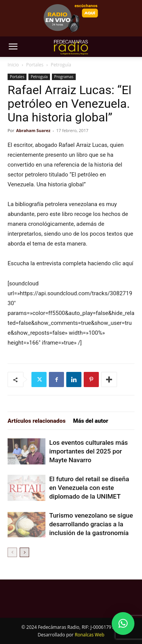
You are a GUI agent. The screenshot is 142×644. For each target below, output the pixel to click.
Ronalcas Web (89, 635)
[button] (13, 47)
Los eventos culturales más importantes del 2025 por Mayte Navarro (89, 451)
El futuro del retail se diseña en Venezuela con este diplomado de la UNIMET (89, 488)
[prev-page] (12, 552)
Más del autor (91, 421)
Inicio (13, 65)
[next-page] (24, 552)
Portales (35, 65)
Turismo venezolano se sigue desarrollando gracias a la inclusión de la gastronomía (91, 524)
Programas (64, 77)
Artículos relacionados (37, 421)
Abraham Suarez (34, 130)
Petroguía (61, 65)
